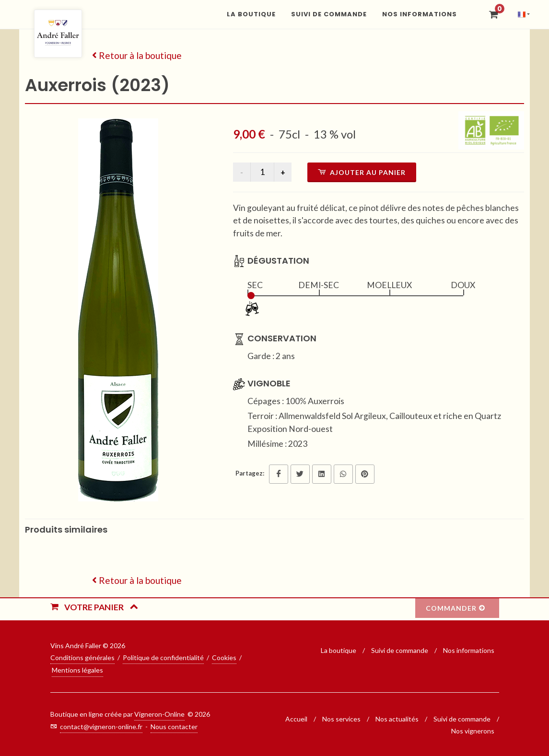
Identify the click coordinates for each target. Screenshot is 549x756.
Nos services (341, 719)
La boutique (339, 650)
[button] (521, 14)
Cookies (224, 657)
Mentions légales (77, 670)
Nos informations (469, 650)
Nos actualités (397, 719)
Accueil (296, 719)
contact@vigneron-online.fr (101, 727)
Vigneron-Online (159, 714)
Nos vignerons (473, 731)
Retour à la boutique (137, 55)
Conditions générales (82, 657)
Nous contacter (174, 727)
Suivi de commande (400, 650)
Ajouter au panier (362, 172)
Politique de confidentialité (163, 657)
